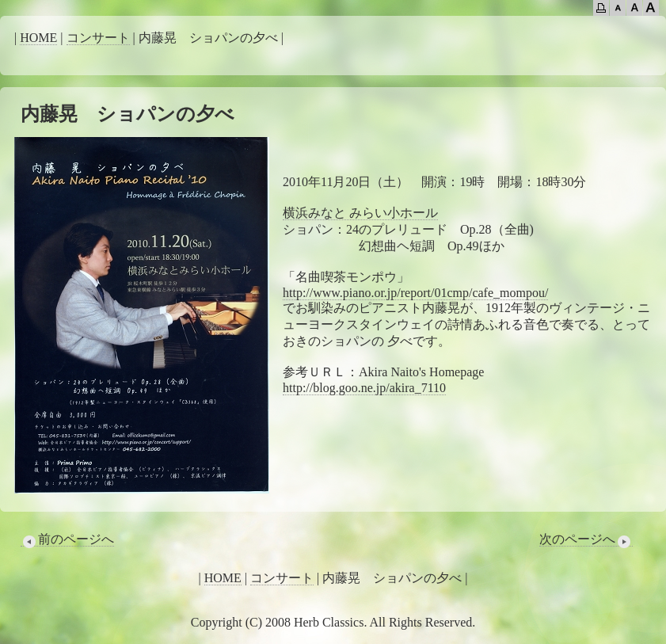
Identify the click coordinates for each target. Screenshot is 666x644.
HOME (38, 38)
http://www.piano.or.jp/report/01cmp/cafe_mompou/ (415, 293)
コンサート (98, 38)
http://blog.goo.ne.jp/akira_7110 (364, 388)
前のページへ (67, 539)
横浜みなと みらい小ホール (360, 213)
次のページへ (586, 539)
